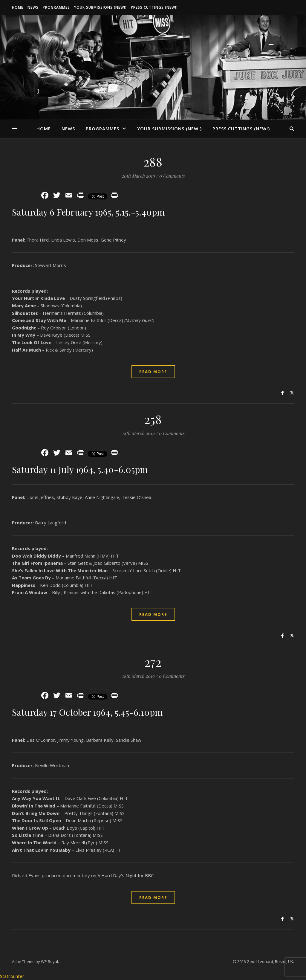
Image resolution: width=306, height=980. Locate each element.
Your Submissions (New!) (100, 7)
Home (18, 7)
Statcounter (12, 976)
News (33, 7)
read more (153, 372)
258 (153, 419)
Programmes (56, 7)
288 (153, 162)
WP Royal (49, 961)
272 (153, 662)
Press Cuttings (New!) (154, 7)
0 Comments (172, 176)
